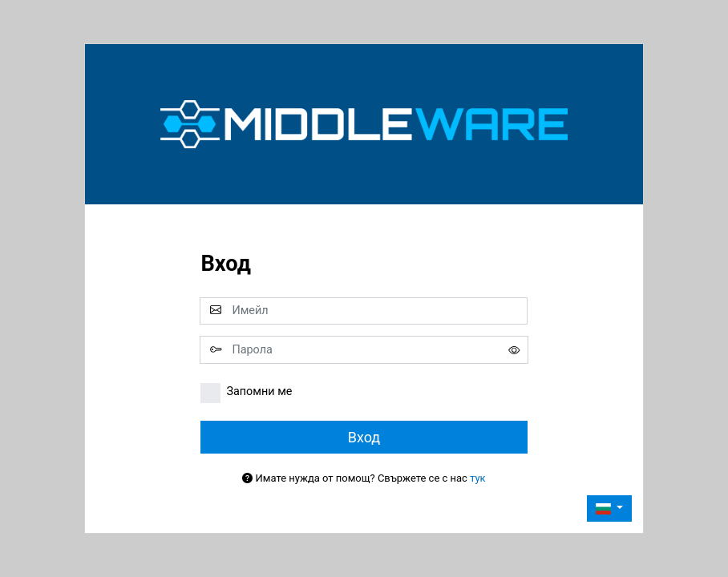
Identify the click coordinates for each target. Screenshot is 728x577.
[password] (364, 349)
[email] (363, 311)
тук (478, 478)
